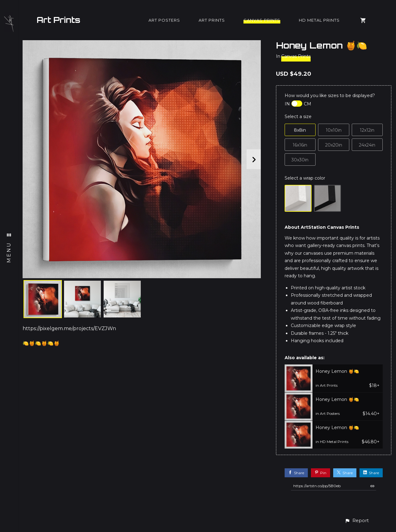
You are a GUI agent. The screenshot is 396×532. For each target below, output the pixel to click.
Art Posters (164, 20)
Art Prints (58, 20)
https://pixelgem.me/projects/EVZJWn (69, 328)
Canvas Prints (262, 20)
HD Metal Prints (319, 20)
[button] (357, 521)
